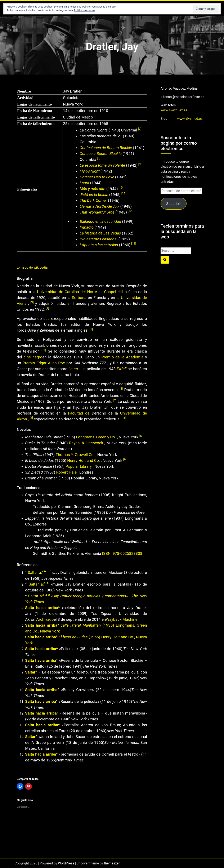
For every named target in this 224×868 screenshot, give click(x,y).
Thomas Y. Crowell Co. (75, 455)
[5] (141, 436)
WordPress (66, 863)
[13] (133, 244)
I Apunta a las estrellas (99, 245)
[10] (121, 188)
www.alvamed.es (190, 119)
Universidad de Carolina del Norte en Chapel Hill (80, 292)
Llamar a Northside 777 (100, 206)
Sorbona (79, 298)
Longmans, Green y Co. (96, 437)
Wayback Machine (122, 619)
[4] (124, 418)
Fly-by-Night (90, 171)
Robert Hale (66, 472)
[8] (98, 158)
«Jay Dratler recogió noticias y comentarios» (89, 596)
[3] (32, 302)
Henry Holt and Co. (84, 461)
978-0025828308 (127, 554)
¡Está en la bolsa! (95, 195)
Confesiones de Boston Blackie (106, 148)
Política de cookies (85, 10)
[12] (130, 211)
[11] (123, 193)
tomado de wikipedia (32, 267)
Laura (84, 183)
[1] (47, 308)
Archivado (45, 619)
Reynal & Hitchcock (86, 443)
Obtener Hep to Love (97, 177)
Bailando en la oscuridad (100, 222)
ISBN (107, 554)
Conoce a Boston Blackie (101, 154)
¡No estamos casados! (99, 239)
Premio (30, 363)
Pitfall (122, 369)
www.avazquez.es (174, 110)
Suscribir (174, 204)
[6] (125, 459)
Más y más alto (93, 189)
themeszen (112, 863)
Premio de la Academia (122, 357)
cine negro (33, 357)
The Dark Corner (93, 201)
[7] (140, 129)
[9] (140, 164)
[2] (115, 400)
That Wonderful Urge (97, 212)
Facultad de (79, 413)
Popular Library (79, 466)
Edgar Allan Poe (51, 363)
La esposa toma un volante (102, 165)
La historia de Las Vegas (100, 233)
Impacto (87, 227)
